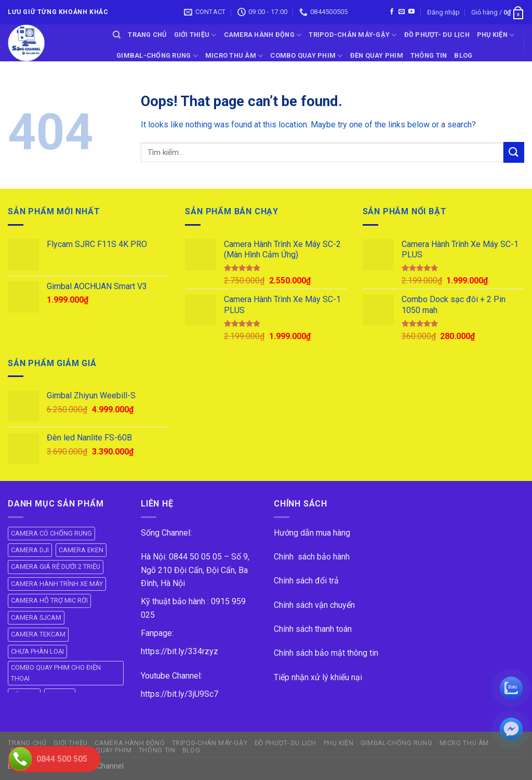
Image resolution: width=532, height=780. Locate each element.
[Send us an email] (402, 12)
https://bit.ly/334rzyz (179, 651)
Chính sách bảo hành (312, 557)
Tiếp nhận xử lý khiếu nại (318, 677)
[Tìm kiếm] (117, 35)
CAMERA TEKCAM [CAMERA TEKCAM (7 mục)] (38, 634)
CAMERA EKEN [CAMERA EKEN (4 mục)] (81, 550)
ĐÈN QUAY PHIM (377, 55)
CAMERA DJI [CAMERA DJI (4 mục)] (30, 550)
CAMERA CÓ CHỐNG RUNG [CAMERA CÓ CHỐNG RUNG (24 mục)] (51, 533)
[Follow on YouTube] (411, 12)
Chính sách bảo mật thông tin (326, 653)
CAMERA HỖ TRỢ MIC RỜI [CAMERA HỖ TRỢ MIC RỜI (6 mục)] (49, 600)
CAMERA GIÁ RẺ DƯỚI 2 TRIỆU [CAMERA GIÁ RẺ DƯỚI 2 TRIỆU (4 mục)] (56, 567)
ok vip (136, 766)
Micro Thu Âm (234, 56)
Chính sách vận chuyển (314, 605)
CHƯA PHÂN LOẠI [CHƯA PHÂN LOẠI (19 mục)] (37, 651)
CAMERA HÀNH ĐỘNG (263, 35)
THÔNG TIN (429, 55)
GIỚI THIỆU (195, 35)
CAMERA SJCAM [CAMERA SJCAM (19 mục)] (36, 617)
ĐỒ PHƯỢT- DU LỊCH (437, 35)
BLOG (463, 55)
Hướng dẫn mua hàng (312, 533)
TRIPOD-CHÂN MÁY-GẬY (353, 35)
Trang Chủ (147, 35)
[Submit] (514, 152)
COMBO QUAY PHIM (306, 56)
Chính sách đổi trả (306, 581)
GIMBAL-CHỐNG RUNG (157, 56)
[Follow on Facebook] (392, 12)
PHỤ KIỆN (496, 35)
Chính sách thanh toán (313, 629)
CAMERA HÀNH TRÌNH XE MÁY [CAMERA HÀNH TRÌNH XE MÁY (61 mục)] (57, 584)
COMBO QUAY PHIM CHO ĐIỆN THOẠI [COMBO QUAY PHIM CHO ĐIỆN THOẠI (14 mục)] (56, 673)
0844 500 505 (62, 759)
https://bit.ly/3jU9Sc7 (179, 694)
